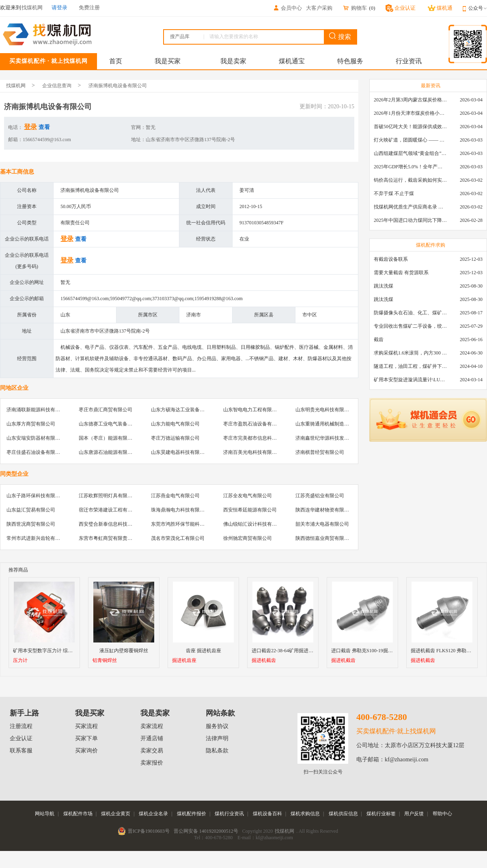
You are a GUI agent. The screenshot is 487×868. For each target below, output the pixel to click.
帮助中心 (442, 814)
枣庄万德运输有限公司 (175, 438)
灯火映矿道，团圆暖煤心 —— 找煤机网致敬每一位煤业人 (410, 140)
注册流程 (21, 726)
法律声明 (217, 738)
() (372, 8)
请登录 (59, 8)
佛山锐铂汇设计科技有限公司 (255, 524)
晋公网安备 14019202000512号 (206, 831)
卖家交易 (152, 751)
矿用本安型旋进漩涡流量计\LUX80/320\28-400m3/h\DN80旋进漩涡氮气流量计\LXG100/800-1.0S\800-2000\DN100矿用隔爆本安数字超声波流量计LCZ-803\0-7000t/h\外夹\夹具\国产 (410, 380)
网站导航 (45, 814)
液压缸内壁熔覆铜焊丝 (124, 651)
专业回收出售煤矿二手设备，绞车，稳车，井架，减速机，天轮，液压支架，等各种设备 (410, 326)
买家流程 (86, 726)
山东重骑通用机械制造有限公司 (330, 424)
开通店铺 (152, 738)
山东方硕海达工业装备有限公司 (185, 410)
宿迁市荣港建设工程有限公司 (110, 510)
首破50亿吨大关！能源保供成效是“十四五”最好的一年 (410, 127)
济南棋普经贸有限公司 (320, 452)
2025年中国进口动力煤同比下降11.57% (410, 220)
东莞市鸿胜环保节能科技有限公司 (187, 524)
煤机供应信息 (343, 814)
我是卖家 (233, 61)
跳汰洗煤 (384, 286)
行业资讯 (409, 61)
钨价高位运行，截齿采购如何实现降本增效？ (410, 180)
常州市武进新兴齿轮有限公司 (38, 538)
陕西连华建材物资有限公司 (325, 510)
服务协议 (217, 726)
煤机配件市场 (78, 814)
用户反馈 (414, 814)
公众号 (478, 8)
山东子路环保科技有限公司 (36, 496)
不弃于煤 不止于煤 (394, 193)
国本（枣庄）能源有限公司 (108, 438)
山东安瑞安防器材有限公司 (36, 438)
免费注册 (89, 8)
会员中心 (287, 8)
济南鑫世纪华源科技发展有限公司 (332, 438)
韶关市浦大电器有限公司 (322, 524)
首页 (116, 61)
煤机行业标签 (381, 814)
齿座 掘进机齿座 (204, 651)
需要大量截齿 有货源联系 (401, 273)
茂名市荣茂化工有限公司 (178, 538)
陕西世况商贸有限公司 (31, 524)
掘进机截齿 (264, 661)
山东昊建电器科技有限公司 (180, 452)
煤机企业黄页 (116, 814)
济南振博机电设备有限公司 (118, 86)
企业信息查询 (57, 86)
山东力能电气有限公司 (175, 424)
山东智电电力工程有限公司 (252, 410)
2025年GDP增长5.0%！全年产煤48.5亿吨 (410, 167)
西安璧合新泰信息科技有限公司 (113, 524)
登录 (30, 127)
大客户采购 (319, 8)
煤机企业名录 (153, 814)
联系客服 (21, 751)
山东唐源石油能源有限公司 (108, 452)
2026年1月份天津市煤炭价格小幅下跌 (410, 113)
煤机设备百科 (267, 814)
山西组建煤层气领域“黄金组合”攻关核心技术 (410, 153)
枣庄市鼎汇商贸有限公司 (106, 410)
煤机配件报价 (192, 814)
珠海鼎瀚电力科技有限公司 (180, 510)
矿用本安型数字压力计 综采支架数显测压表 (60, 651)
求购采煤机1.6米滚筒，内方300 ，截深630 (410, 353)
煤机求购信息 (305, 814)
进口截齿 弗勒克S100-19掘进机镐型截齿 (374, 651)
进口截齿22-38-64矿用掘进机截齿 (287, 651)
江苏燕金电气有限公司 (175, 496)
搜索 (340, 36)
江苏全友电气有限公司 (248, 496)
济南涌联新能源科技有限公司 (38, 410)
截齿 (379, 339)
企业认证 (21, 738)
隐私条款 (217, 751)
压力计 (20, 661)
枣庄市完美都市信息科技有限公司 (260, 438)
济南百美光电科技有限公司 (252, 452)
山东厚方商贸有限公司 (31, 424)
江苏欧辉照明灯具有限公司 (108, 496)
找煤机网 (16, 86)
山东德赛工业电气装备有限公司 (113, 424)
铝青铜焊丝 (105, 661)
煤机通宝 (292, 61)
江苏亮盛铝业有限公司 (320, 496)
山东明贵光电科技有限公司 (325, 410)
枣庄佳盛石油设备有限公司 (36, 452)
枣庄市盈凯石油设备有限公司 (255, 424)
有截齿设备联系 (391, 259)
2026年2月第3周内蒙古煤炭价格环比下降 (410, 100)
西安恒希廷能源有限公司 (250, 510)
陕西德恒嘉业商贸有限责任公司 (330, 538)
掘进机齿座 (184, 661)
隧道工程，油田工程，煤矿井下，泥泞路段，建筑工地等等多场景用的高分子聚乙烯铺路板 (410, 366)
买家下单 (86, 738)
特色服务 (350, 61)
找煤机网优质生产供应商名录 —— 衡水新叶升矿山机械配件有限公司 (410, 207)
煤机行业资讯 (229, 814)
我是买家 (168, 61)
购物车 (355, 8)
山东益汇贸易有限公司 (31, 510)
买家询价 (86, 751)
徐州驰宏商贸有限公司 (248, 538)
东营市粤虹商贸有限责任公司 (110, 538)
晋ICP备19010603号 (149, 831)
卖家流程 (152, 726)
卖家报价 (152, 763)
